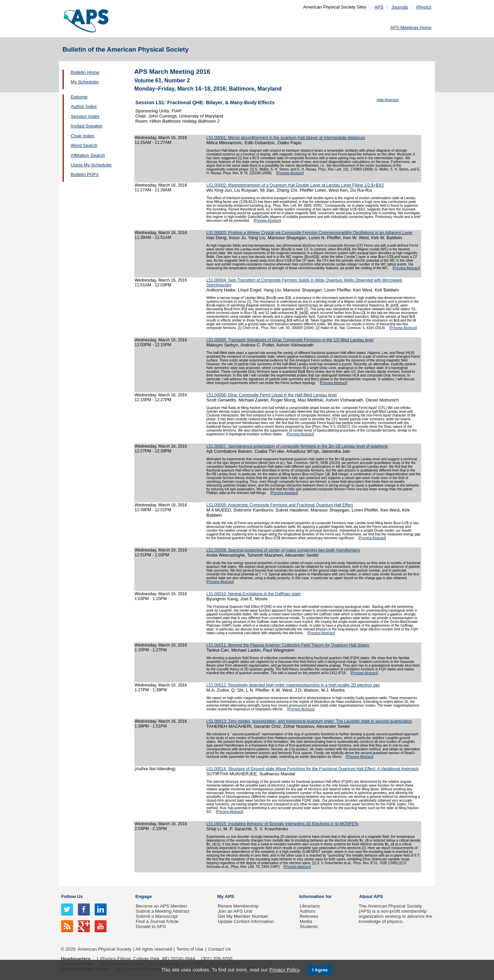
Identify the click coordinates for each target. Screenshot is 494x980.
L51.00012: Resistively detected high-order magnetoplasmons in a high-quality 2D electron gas (293, 685)
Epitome (79, 97)
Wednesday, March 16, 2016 (161, 138)
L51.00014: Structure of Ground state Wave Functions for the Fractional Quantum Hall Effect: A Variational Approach (312, 769)
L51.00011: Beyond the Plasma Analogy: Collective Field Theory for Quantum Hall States (288, 645)
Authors (307, 911)
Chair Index (83, 136)
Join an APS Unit (235, 911)
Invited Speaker (87, 126)
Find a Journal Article (157, 921)
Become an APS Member (161, 906)
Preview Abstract (290, 173)
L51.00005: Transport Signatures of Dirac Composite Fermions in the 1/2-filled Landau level (290, 340)
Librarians (310, 906)
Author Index (84, 106)
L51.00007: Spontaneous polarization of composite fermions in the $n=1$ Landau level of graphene (297, 446)
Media (306, 921)
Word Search (84, 145)
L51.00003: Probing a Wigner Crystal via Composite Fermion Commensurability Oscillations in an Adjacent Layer (310, 233)
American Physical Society (105, 949)
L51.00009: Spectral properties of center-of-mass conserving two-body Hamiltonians (283, 550)
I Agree (320, 970)
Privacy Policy (284, 970)
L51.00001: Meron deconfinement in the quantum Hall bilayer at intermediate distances (286, 138)
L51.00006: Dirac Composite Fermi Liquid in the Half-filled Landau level (271, 395)
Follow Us (72, 896)
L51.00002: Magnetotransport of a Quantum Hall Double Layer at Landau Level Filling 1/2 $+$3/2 (295, 185)
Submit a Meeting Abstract (162, 911)
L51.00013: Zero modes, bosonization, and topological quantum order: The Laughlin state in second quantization (309, 721)
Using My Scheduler (91, 165)
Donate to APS (151, 927)
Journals (400, 7)
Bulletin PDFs (85, 174)
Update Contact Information (246, 921)
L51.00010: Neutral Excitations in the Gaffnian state (253, 594)
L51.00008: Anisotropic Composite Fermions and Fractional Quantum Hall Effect (280, 505)
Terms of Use (190, 949)
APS (379, 7)
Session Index (85, 116)
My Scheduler (85, 82)
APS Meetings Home (411, 28)
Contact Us (219, 949)
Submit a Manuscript (156, 916)
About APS (371, 896)
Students (309, 927)
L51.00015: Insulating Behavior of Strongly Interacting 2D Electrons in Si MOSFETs (282, 824)
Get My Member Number (243, 916)
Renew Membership (238, 906)
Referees (309, 916)
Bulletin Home (85, 72)
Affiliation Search (88, 155)
